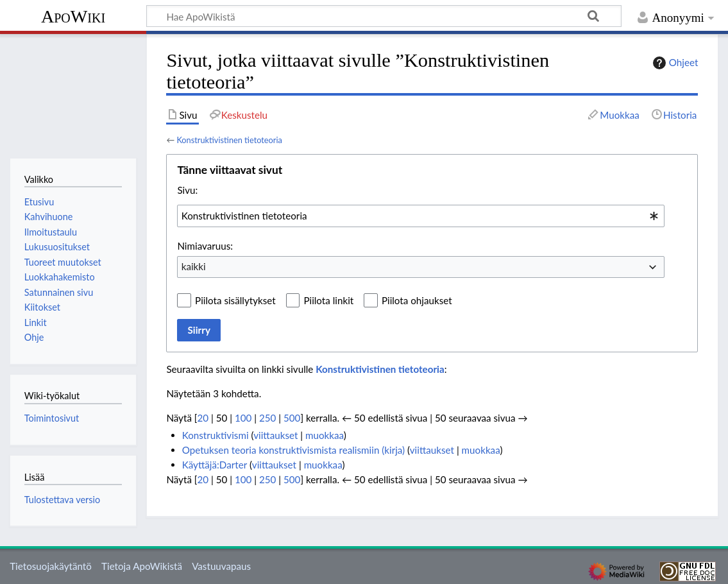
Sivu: (187, 190)
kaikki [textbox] (194, 266)
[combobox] (421, 216)
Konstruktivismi (216, 435)
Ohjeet (674, 63)
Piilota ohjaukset (417, 300)
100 (243, 418)
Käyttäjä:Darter (215, 465)
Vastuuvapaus (221, 566)
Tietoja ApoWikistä (142, 566)
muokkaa (325, 435)
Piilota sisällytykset (235, 300)
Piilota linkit (328, 300)
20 (203, 418)
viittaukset (275, 435)
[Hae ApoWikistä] (384, 16)
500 (292, 418)
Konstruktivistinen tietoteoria (229, 140)
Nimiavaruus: (205, 246)
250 (267, 418)
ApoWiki (73, 16)
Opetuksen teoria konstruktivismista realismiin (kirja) (293, 450)
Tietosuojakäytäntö (51, 566)
